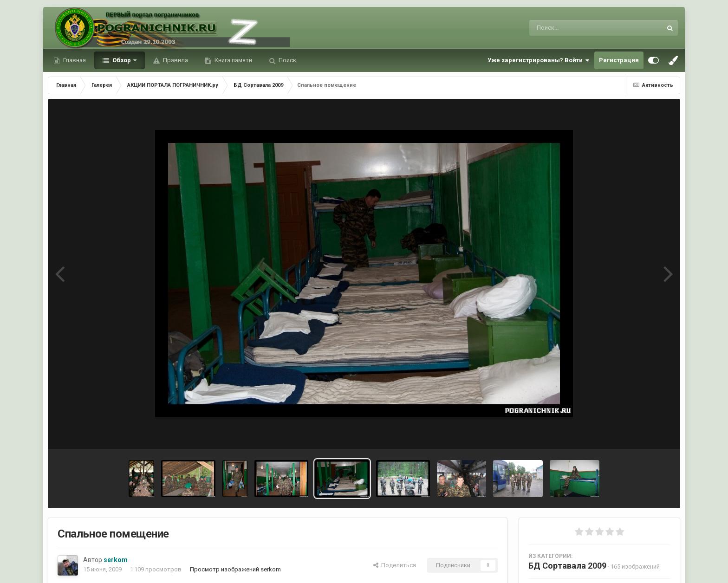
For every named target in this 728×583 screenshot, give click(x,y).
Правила (175, 60)
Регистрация (619, 60)
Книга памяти (233, 60)
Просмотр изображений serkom (235, 569)
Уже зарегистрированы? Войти (539, 60)
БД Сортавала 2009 (567, 566)
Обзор (122, 60)
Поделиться (395, 565)
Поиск (287, 60)
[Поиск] (578, 28)
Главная (74, 60)
